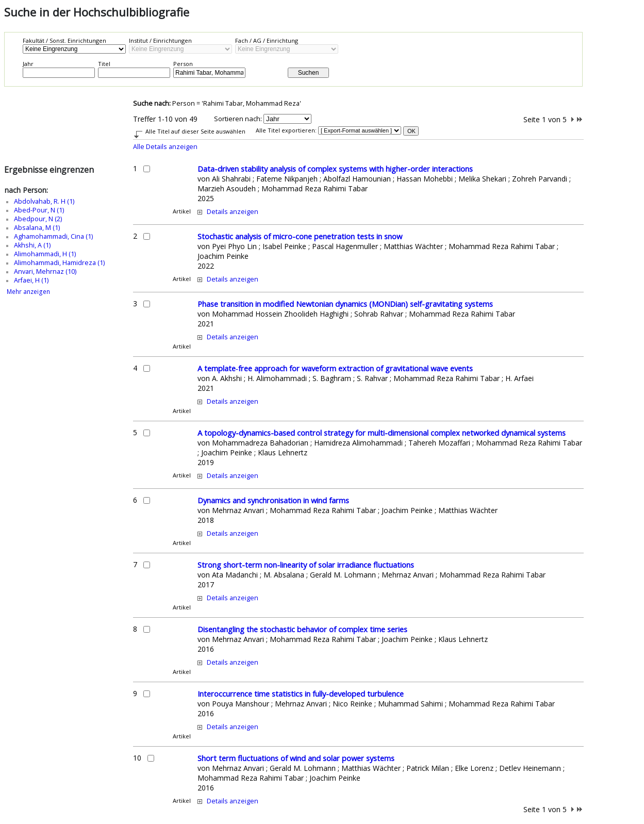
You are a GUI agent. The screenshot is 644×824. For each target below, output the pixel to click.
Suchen (309, 73)
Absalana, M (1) (37, 228)
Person (183, 64)
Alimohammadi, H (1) (45, 254)
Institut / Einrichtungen (160, 40)
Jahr (28, 64)
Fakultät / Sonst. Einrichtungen (64, 40)
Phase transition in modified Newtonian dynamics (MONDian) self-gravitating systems (345, 304)
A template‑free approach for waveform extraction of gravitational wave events (335, 368)
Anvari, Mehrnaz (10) (45, 271)
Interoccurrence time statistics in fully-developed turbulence (301, 694)
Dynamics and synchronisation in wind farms (273, 500)
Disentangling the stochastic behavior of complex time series (302, 629)
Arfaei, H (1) (31, 280)
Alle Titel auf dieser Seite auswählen (195, 131)
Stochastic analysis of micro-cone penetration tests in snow (300, 236)
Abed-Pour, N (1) (39, 210)
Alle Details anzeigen (165, 147)
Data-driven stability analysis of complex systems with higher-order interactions (335, 169)
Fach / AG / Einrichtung (267, 40)
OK (411, 131)
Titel (104, 64)
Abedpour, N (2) (38, 219)
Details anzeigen (233, 212)
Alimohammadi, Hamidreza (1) (59, 263)
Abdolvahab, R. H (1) (44, 201)
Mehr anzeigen (28, 292)
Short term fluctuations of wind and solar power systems (296, 758)
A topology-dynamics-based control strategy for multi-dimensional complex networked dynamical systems (382, 433)
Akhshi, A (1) (32, 245)
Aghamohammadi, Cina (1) (53, 236)
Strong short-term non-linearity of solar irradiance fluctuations (306, 565)
